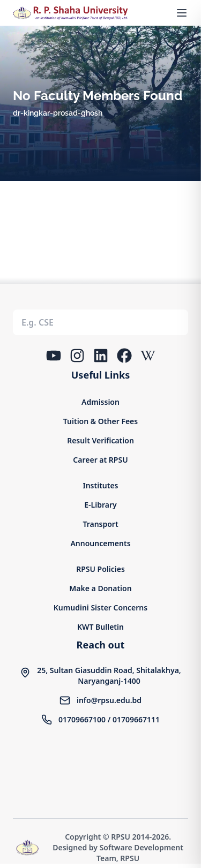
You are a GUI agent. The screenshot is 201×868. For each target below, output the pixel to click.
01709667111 (136, 719)
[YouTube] (54, 356)
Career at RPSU (100, 460)
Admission (100, 402)
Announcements (100, 543)
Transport (100, 524)
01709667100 (82, 719)
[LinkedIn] (101, 356)
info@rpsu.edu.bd (109, 700)
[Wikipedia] (148, 356)
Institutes (100, 485)
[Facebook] (124, 356)
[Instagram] (77, 356)
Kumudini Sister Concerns (100, 607)
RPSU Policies (100, 569)
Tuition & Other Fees (100, 421)
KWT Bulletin (100, 627)
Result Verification (100, 440)
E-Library (100, 505)
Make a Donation (100, 588)
